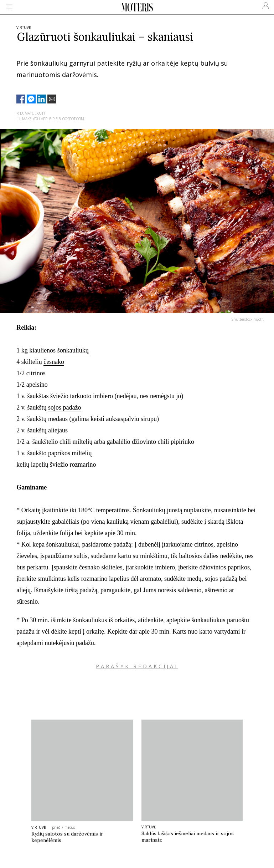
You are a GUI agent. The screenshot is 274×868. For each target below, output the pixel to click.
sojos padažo (64, 407)
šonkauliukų (73, 350)
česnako (54, 362)
